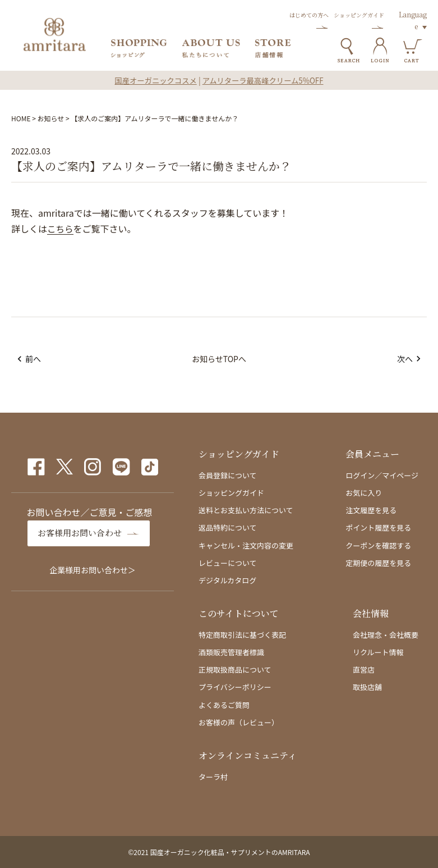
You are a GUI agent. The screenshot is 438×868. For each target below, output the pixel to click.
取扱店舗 (367, 687)
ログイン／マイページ (382, 475)
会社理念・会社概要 (386, 635)
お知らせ (51, 118)
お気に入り (364, 493)
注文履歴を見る (371, 510)
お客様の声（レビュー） (239, 722)
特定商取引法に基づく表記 (242, 635)
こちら (61, 229)
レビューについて (228, 563)
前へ (31, 359)
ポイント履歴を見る (378, 527)
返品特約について (228, 527)
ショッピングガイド (231, 493)
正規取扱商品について (235, 670)
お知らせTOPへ (219, 359)
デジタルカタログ (227, 580)
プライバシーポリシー (235, 687)
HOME (21, 118)
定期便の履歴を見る (378, 563)
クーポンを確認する (378, 545)
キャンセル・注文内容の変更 (246, 545)
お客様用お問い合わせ (82, 533)
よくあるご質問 (224, 705)
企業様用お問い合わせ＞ (93, 570)
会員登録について (228, 475)
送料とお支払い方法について (246, 510)
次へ (407, 359)
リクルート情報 (378, 652)
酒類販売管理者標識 (231, 652)
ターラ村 (213, 777)
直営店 (364, 670)
